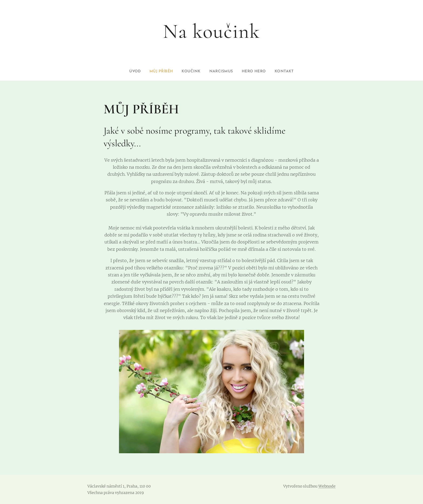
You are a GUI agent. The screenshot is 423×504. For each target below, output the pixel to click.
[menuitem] (128, 72)
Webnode (327, 486)
